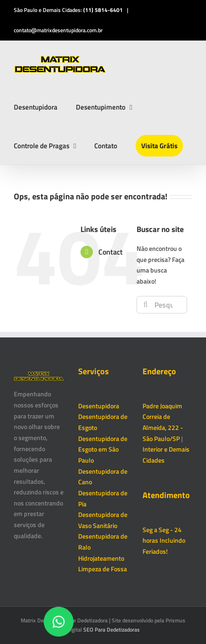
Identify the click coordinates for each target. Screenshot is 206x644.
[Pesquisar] (145, 305)
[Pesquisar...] (162, 305)
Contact (111, 252)
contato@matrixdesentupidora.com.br (58, 30)
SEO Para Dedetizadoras (112, 629)
